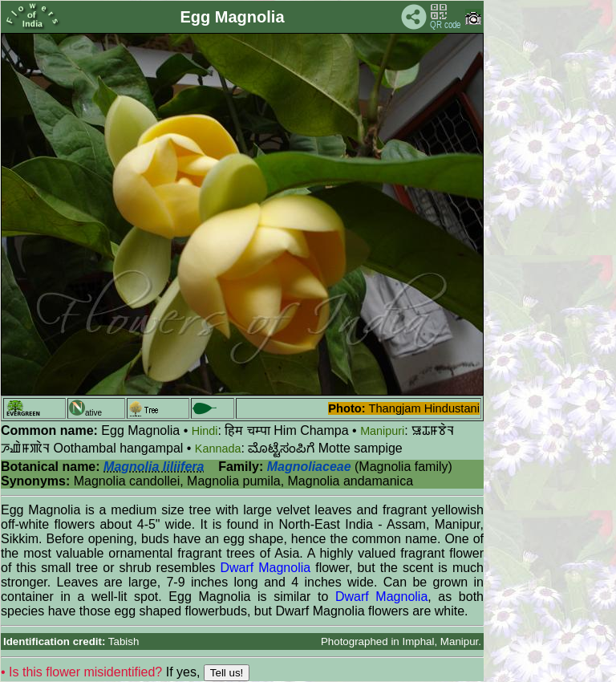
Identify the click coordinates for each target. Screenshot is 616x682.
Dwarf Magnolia (265, 568)
